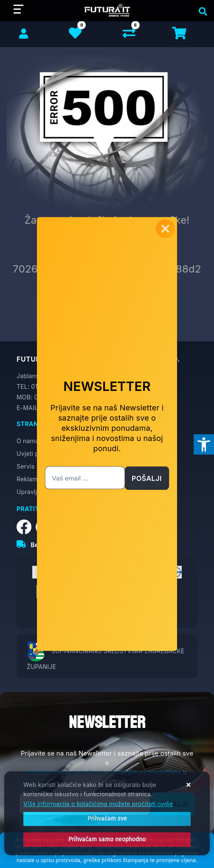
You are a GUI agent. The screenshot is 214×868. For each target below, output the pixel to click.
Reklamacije (34, 479)
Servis (25, 466)
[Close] (107, 819)
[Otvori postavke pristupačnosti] (204, 444)
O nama (28, 441)
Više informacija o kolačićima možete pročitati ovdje (98, 804)
